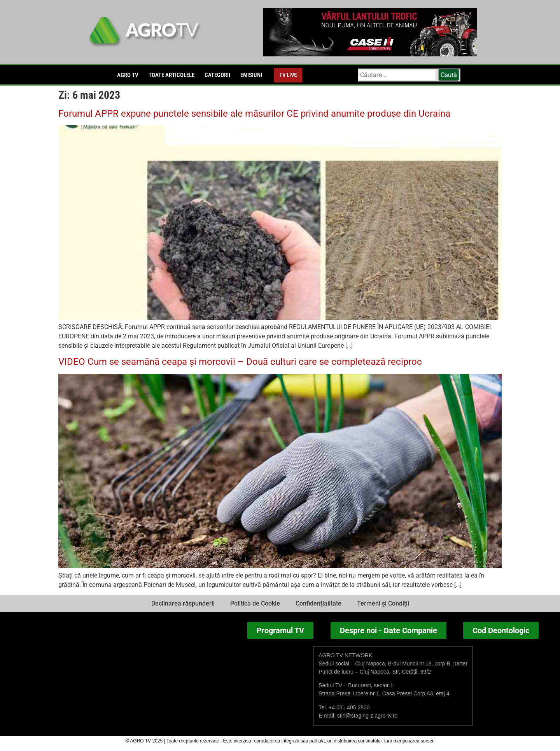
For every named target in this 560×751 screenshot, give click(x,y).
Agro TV (128, 75)
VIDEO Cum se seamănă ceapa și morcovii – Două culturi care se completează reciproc (240, 362)
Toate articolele (171, 75)
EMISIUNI (251, 75)
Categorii (217, 75)
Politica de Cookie (255, 603)
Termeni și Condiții (383, 603)
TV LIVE (288, 75)
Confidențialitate (318, 603)
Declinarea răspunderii (183, 603)
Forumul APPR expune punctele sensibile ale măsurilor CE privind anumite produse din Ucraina (254, 114)
